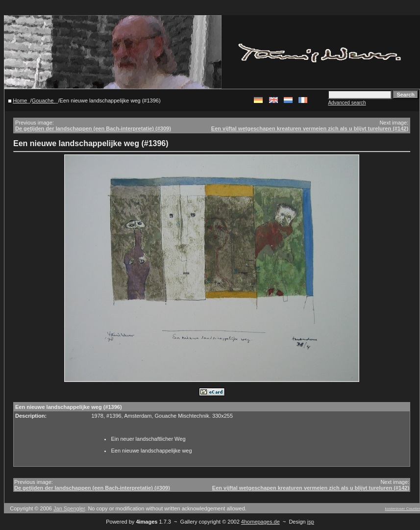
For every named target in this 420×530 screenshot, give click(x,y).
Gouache (44, 101)
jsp (311, 522)
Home (20, 101)
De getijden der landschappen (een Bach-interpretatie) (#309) (93, 128)
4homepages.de (260, 522)
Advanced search (347, 103)
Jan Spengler (69, 508)
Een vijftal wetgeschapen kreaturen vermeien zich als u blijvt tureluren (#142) (310, 128)
